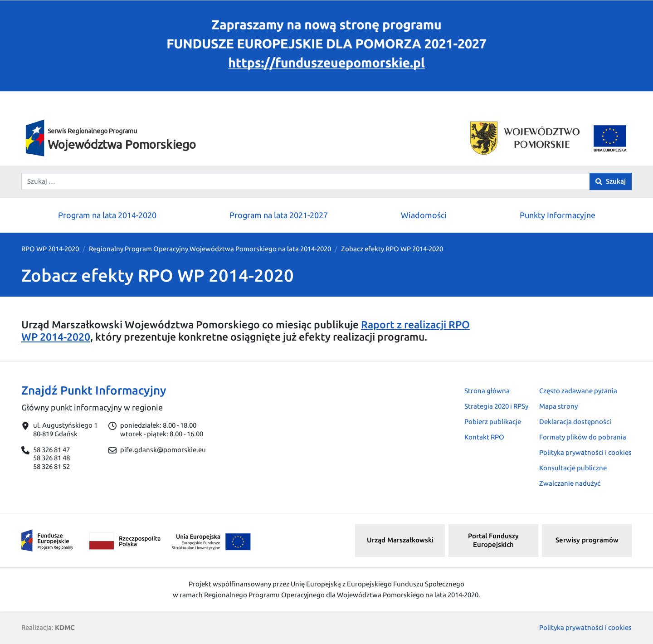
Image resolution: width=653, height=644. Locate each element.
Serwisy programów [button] (587, 540)
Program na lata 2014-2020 (107, 215)
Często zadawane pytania (578, 391)
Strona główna (487, 391)
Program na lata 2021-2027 (279, 215)
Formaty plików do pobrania (583, 437)
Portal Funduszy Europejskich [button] (493, 540)
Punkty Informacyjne (558, 215)
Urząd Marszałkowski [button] (400, 540)
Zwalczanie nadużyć (570, 483)
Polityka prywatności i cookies (585, 452)
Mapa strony (558, 406)
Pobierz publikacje (493, 422)
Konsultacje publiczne (573, 468)
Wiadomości (424, 215)
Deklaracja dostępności (575, 422)
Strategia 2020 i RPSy (496, 406)
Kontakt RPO (484, 437)
